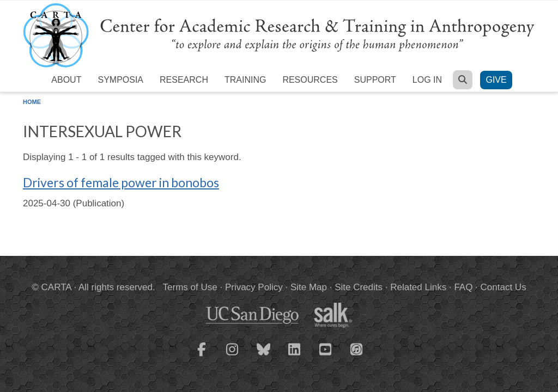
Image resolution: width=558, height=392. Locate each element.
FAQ (463, 287)
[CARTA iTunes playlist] (357, 348)
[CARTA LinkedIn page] (295, 356)
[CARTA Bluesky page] (264, 356)
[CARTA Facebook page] (202, 356)
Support (375, 80)
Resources (310, 80)
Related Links (418, 287)
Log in (427, 80)
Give (496, 80)
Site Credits (359, 287)
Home (32, 102)
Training (245, 80)
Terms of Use (190, 287)
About (66, 80)
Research (184, 80)
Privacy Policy (254, 287)
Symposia (120, 80)
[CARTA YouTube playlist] (326, 356)
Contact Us (504, 287)
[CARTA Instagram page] (233, 356)
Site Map (309, 287)
